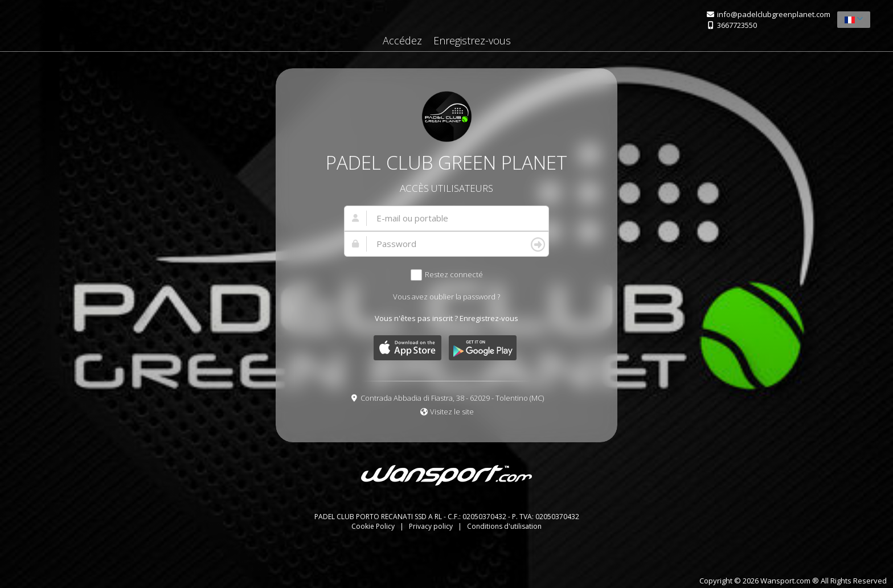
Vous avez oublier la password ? (446, 297)
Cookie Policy (374, 526)
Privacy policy (432, 526)
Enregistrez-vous (472, 40)
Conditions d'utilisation (504, 526)
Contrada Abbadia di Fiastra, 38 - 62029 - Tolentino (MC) (452, 398)
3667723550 (737, 25)
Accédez (402, 40)
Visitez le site (452, 412)
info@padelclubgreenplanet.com (774, 14)
